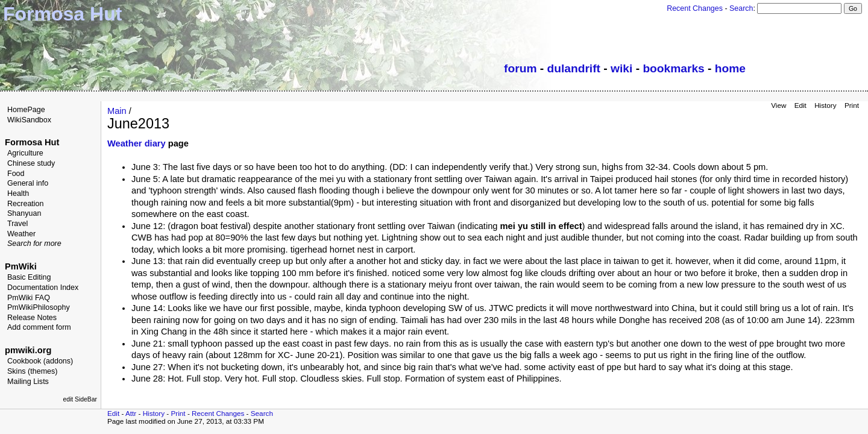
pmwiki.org (28, 350)
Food (16, 174)
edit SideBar (80, 399)
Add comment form (39, 327)
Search (741, 8)
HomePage (26, 110)
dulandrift (574, 68)
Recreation (26, 204)
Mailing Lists (28, 382)
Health (18, 193)
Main (117, 111)
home (730, 68)
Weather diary (137, 143)
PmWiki (21, 266)
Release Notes (32, 318)
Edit (800, 105)
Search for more (34, 244)
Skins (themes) (32, 371)
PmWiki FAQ (29, 298)
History (825, 105)
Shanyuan (24, 213)
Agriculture (25, 153)
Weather (21, 234)
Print (852, 105)
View (778, 105)
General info (28, 183)
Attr (131, 413)
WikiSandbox (29, 120)
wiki (621, 68)
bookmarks (673, 68)
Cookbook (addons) (40, 361)
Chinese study (31, 163)
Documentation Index (43, 288)
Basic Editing (29, 277)
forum (520, 68)
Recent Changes (695, 8)
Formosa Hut (32, 142)
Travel (17, 224)
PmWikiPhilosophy (39, 307)
